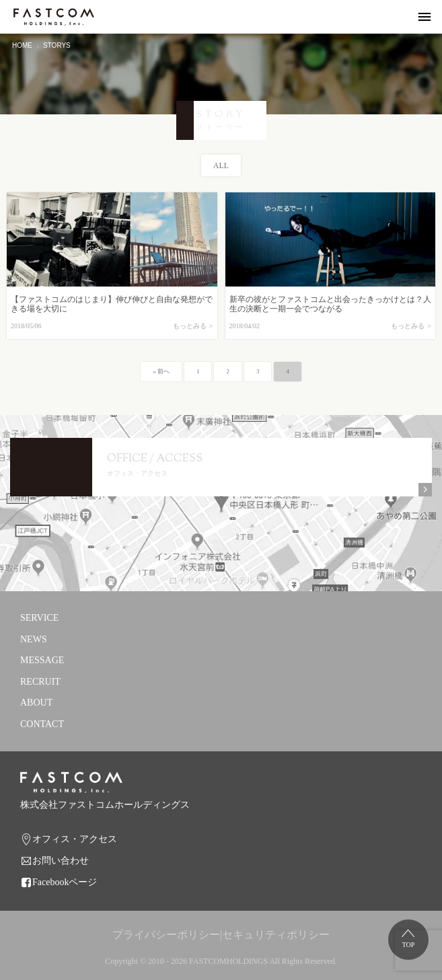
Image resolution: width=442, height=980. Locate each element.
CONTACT (42, 724)
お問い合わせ (61, 861)
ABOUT (36, 703)
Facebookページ (65, 882)
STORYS (57, 45)
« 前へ (161, 371)
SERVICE (39, 618)
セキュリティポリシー (276, 935)
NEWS (34, 639)
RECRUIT (40, 682)
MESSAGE (42, 660)
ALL (221, 165)
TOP (409, 945)
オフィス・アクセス (75, 839)
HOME (22, 45)
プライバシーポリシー (166, 935)
